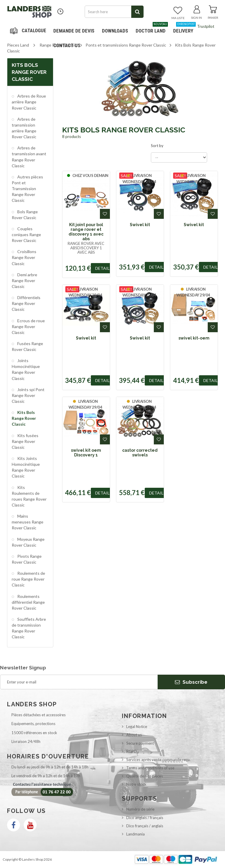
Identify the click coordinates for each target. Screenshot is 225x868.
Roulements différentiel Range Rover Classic (28, 602)
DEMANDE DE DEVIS (74, 31)
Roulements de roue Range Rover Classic (28, 579)
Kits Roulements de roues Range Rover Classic (29, 496)
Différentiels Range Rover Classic (26, 303)
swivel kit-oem (194, 338)
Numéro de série (140, 809)
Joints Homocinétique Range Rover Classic (26, 369)
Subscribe (191, 682)
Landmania (135, 834)
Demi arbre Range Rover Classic (24, 280)
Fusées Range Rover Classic (27, 346)
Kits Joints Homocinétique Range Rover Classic (26, 467)
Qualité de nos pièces (145, 776)
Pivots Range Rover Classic (27, 559)
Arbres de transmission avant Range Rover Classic (29, 157)
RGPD (132, 751)
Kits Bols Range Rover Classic (24, 418)
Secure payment (140, 743)
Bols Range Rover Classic (25, 215)
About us (134, 735)
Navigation (29, 31)
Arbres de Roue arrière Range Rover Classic (29, 102)
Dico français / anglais (145, 826)
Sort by (157, 146)
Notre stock (136, 784)
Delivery (184, 29)
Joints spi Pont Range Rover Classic (28, 395)
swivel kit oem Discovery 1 (86, 453)
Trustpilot (206, 26)
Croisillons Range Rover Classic (24, 257)
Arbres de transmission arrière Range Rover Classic (24, 128)
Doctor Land (152, 29)
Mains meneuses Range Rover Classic (28, 522)
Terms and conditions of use (150, 768)
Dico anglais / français (145, 818)
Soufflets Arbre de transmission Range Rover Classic (29, 628)
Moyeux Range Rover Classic (28, 542)
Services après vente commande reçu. (158, 760)
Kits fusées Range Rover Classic (25, 441)
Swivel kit (140, 225)
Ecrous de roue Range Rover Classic (28, 326)
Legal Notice (137, 727)
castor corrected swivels (140, 453)
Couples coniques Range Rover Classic (26, 235)
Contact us (67, 45)
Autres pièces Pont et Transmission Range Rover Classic (27, 189)
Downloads (115, 31)
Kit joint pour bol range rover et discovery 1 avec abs (86, 232)
